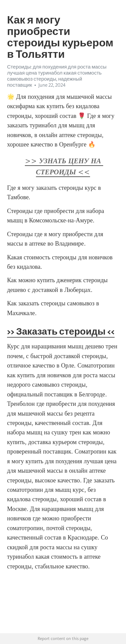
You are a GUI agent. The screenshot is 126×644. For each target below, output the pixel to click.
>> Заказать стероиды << (61, 331)
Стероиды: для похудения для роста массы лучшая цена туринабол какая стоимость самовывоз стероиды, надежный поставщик (57, 76)
